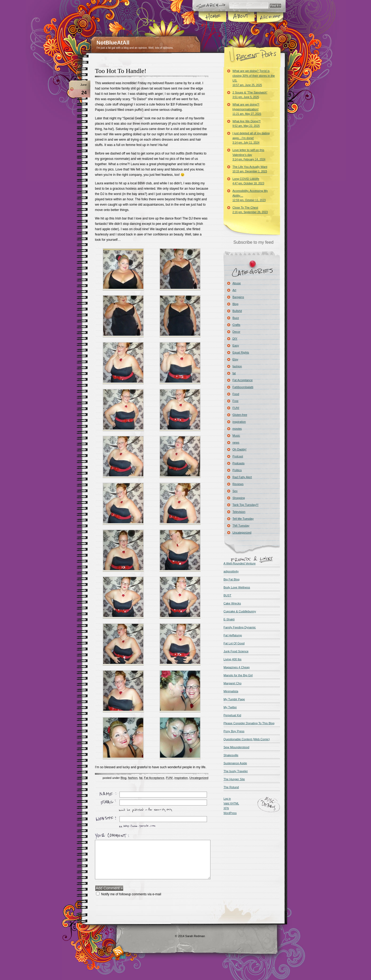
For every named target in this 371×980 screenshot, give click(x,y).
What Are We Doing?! (247, 123)
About (241, 17)
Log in (227, 799)
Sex (235, 491)
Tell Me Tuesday (243, 519)
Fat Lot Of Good (234, 643)
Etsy (235, 359)
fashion (133, 778)
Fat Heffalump (233, 635)
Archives (269, 17)
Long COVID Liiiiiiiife (248, 181)
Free (236, 401)
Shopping (239, 498)
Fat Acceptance (154, 778)
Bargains (238, 297)
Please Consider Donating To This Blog (249, 723)
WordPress (230, 813)
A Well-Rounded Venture (240, 563)
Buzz (236, 318)
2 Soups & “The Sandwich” (250, 95)
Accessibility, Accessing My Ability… (250, 195)
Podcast (238, 456)
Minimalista (231, 691)
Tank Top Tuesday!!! (246, 505)
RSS (118, 951)
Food (236, 394)
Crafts (236, 325)
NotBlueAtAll (113, 43)
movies (237, 429)
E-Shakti (229, 619)
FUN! (169, 778)
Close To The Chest (250, 210)
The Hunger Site (234, 779)
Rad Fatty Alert (242, 477)
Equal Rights (241, 352)
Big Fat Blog (232, 579)
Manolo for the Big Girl (238, 675)
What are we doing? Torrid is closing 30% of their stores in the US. (254, 78)
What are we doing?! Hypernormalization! (247, 109)
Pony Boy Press (234, 731)
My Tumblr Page (234, 699)
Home (212, 17)
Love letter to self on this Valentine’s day (249, 155)
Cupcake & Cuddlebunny (240, 611)
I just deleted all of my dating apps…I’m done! (251, 138)
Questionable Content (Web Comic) (247, 739)
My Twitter (230, 707)
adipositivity (231, 571)
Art (234, 290)
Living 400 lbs (232, 659)
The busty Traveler (236, 771)
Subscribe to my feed (253, 242)
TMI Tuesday (241, 526)
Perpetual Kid (232, 715)
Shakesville (231, 755)
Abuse (237, 283)
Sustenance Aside (235, 763)
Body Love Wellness (237, 587)
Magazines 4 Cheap (237, 667)
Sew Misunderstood (236, 747)
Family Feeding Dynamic (240, 627)
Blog (123, 778)
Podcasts (239, 463)
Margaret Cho (232, 683)
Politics (237, 470)
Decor (236, 332)
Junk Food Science (236, 651)
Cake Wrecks (232, 603)
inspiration (181, 778)
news (236, 442)
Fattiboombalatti (243, 387)
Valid (231, 804)
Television (239, 512)
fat (141, 778)
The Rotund (231, 787)
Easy (236, 345)
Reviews (238, 484)
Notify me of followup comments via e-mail (131, 894)
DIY (235, 339)
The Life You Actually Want (250, 169)
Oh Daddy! (240, 449)
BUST (227, 595)
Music (236, 436)
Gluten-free (240, 415)
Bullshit (237, 311)
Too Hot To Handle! (121, 71)
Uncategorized (199, 778)
